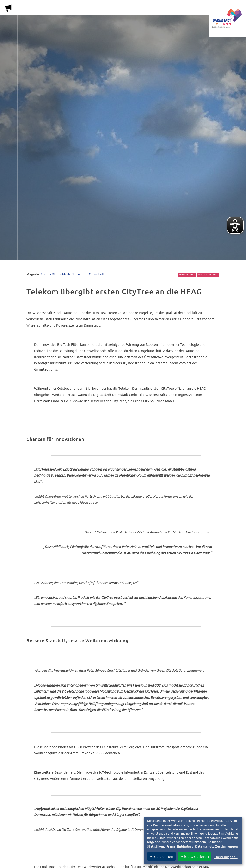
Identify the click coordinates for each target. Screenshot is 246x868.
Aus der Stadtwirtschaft (57, 274)
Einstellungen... (226, 857)
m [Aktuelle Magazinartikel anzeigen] (9, 8)
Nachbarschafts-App (136, 9)
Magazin (54, 9)
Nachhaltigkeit (208, 275)
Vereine (193, 9)
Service (170, 9)
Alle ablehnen (161, 856)
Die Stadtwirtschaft (89, 9)
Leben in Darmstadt (90, 274)
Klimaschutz (187, 275)
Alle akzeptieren (195, 856)
